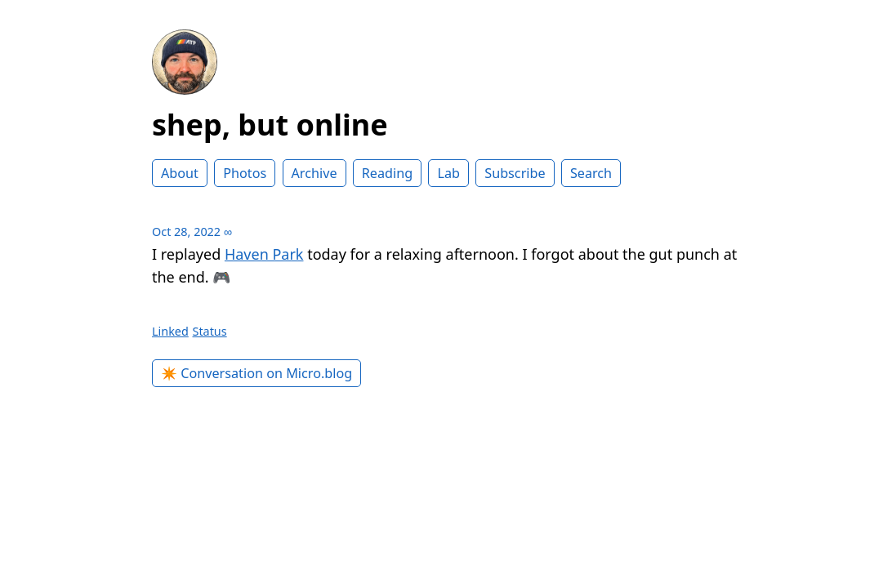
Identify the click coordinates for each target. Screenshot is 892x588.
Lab (448, 173)
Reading (387, 173)
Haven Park (264, 254)
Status (210, 331)
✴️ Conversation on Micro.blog (256, 373)
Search (591, 173)
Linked (170, 331)
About (180, 173)
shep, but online (270, 125)
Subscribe (515, 173)
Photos (245, 173)
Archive (314, 173)
